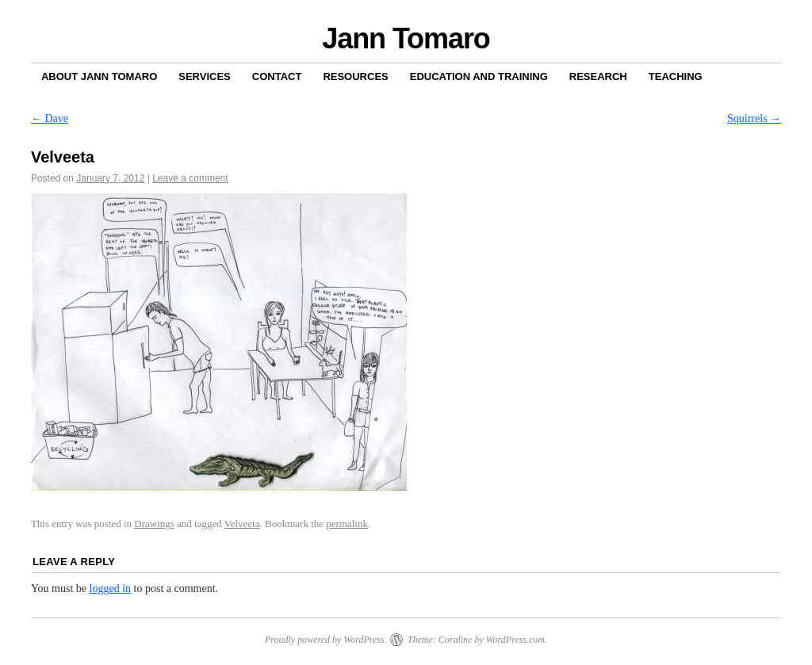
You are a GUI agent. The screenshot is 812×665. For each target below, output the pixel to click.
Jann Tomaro (406, 38)
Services (205, 76)
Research (598, 76)
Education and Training (479, 76)
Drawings (154, 524)
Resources (355, 76)
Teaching (676, 76)
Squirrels (754, 118)
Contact (277, 76)
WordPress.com (515, 640)
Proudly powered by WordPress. (326, 640)
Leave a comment (190, 178)
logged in (111, 589)
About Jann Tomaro (99, 76)
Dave (50, 118)
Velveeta (242, 524)
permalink (347, 524)
